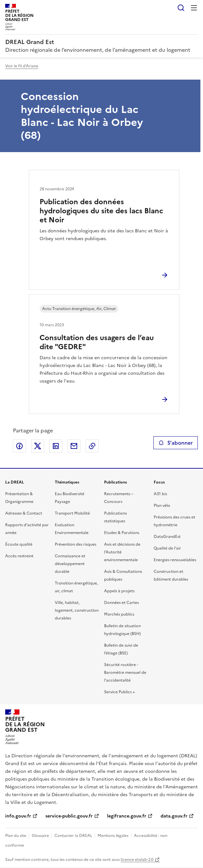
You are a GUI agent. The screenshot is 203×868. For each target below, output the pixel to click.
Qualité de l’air (167, 548)
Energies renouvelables (175, 560)
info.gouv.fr (18, 816)
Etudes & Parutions (122, 533)
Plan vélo (162, 506)
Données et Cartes (121, 603)
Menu (194, 8)
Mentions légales (113, 836)
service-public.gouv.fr (69, 816)
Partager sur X (38, 446)
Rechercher (181, 8)
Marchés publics (119, 614)
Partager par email (74, 446)
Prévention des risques (76, 544)
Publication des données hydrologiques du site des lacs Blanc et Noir (101, 211)
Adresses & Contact (24, 513)
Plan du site (16, 836)
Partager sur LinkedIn (56, 446)
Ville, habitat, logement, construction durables (77, 610)
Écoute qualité (19, 544)
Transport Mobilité (72, 513)
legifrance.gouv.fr (127, 816)
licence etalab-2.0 (137, 860)
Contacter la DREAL (73, 836)
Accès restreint (19, 556)
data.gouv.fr (174, 816)
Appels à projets (119, 591)
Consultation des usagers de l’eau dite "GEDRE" (97, 342)
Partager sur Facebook (19, 446)
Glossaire (40, 836)
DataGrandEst (167, 537)
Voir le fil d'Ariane (22, 66)
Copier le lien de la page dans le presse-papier (92, 446)
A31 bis (160, 494)
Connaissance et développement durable (70, 564)
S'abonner (176, 443)
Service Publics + (119, 692)
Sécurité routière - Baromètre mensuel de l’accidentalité (125, 673)
